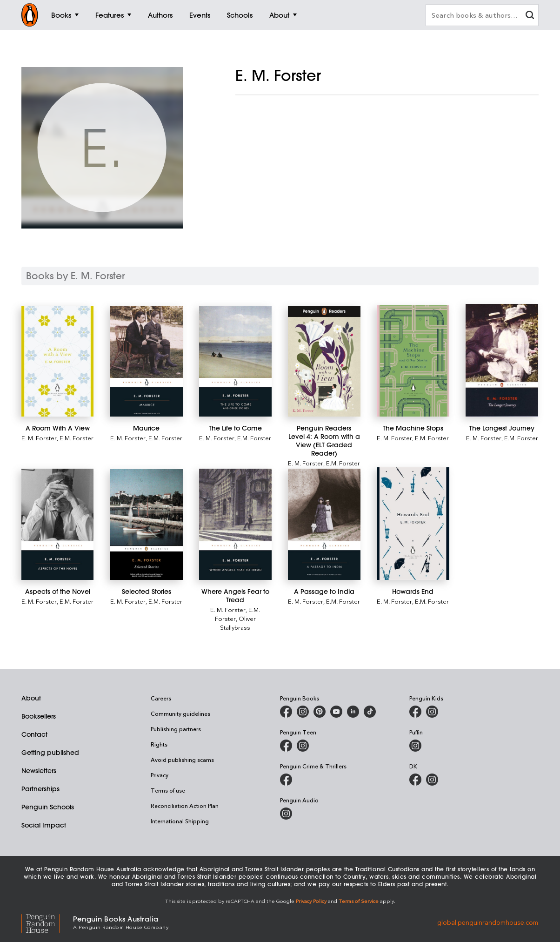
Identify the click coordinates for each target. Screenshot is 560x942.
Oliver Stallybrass (238, 623)
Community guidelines (180, 713)
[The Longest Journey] (502, 360)
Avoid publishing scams (182, 760)
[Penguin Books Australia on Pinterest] (320, 712)
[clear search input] (530, 16)
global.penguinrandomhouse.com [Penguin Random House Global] (488, 922)
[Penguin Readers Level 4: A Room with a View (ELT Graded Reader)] (324, 361)
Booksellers (39, 716)
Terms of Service (359, 901)
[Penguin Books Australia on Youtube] (336, 712)
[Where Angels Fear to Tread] (235, 524)
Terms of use (168, 790)
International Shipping (180, 821)
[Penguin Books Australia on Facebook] (286, 712)
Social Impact (44, 825)
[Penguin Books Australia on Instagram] (303, 712)
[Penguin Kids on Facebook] (415, 712)
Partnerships (40, 789)
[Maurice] (146, 361)
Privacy (160, 775)
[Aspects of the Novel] (57, 524)
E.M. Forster (77, 438)
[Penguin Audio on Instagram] (286, 814)
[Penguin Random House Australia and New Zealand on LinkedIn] (353, 712)
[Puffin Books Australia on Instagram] (415, 746)
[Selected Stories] (146, 525)
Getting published (50, 753)
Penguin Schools (48, 807)
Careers (161, 698)
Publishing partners (176, 729)
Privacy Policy (311, 901)
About (31, 698)
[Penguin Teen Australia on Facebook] (286, 746)
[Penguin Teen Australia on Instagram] (303, 746)
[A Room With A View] (57, 361)
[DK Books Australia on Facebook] (415, 780)
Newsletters (39, 771)
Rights (159, 744)
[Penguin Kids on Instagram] (432, 712)
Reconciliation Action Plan (185, 806)
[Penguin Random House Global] (47, 922)
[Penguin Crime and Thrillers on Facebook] (286, 780)
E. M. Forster (39, 438)
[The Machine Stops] (413, 361)
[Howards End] (413, 523)
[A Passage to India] (324, 524)
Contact (34, 734)
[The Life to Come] (235, 361)
